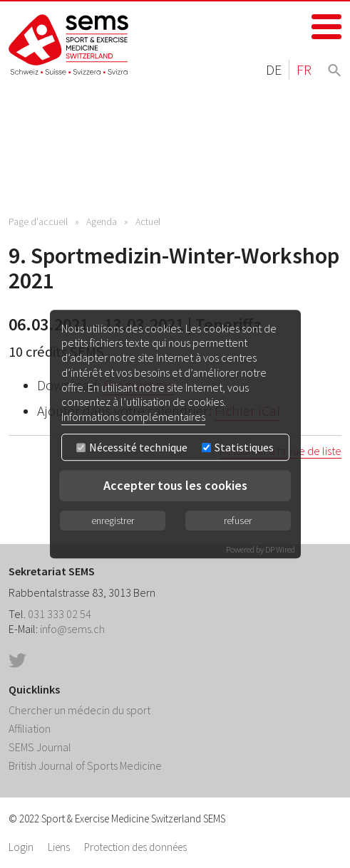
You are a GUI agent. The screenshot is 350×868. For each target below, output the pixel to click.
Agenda (102, 221)
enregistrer (113, 521)
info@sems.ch (72, 629)
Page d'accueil (38, 221)
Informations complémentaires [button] (133, 417)
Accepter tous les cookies (175, 485)
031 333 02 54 (60, 614)
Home (69, 45)
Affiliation (30, 728)
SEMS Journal (40, 747)
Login (21, 847)
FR (304, 69)
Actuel (148, 221)
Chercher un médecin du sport (79, 710)
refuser (238, 521)
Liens (59, 847)
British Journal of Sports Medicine (85, 765)
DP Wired (280, 549)
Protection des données (135, 847)
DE (274, 69)
